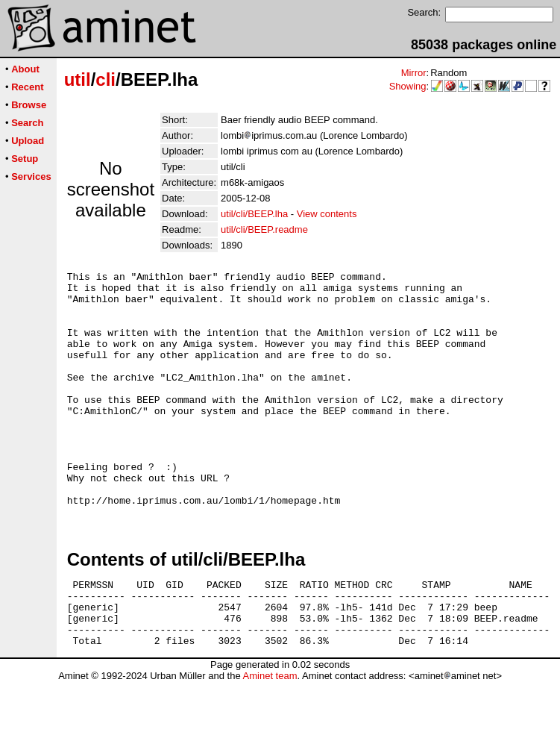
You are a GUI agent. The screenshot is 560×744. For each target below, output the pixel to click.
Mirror (414, 73)
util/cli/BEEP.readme (264, 229)
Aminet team (270, 738)
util (78, 79)
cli (106, 79)
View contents (327, 214)
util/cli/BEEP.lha (254, 214)
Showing (408, 86)
